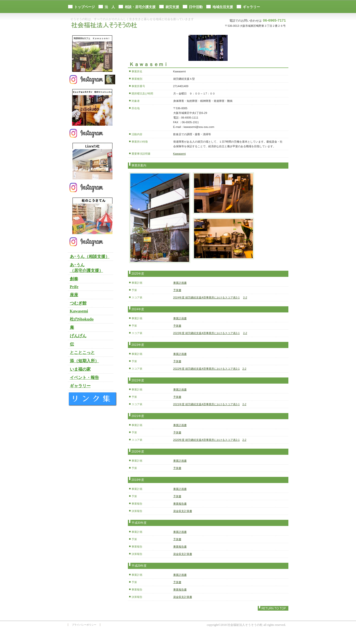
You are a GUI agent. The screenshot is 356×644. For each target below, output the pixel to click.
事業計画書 (180, 283)
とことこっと (82, 353)
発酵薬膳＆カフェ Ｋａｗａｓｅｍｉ (92, 54)
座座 (74, 295)
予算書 (177, 290)
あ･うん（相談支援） (90, 257)
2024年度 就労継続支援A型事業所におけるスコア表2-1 (207, 297)
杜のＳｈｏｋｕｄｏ (92, 107)
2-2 (245, 297)
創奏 (74, 279)
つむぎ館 (78, 303)
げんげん (78, 336)
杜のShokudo (82, 319)
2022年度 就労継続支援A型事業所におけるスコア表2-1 (207, 369)
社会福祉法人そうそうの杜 (106, 25)
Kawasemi (180, 154)
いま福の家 (80, 369)
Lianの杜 (92, 161)
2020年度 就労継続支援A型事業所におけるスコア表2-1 (207, 440)
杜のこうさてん (92, 216)
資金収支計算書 (183, 511)
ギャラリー (80, 386)
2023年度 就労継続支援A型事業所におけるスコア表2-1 (207, 333)
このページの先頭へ (273, 608)
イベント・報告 (84, 378)
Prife (74, 287)
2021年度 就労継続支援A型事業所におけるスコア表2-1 (207, 404)
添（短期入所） (84, 361)
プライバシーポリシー (84, 625)
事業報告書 (180, 504)
